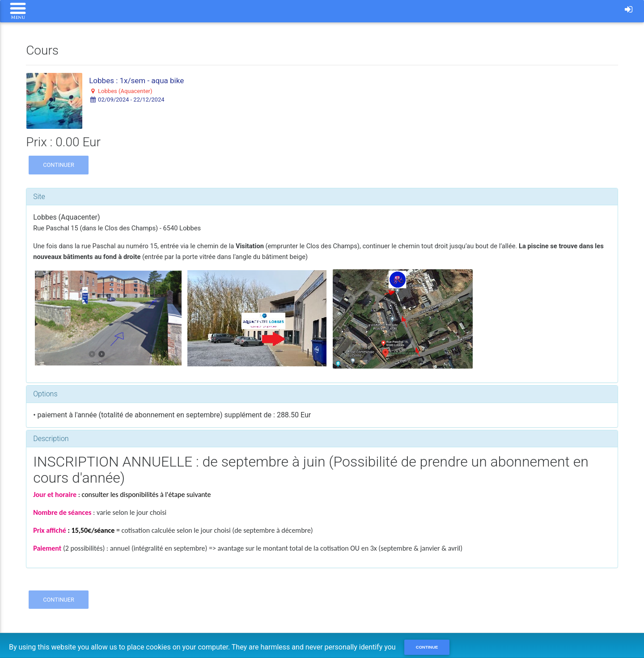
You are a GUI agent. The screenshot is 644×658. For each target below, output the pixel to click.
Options (45, 394)
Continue (427, 647)
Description (51, 439)
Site (39, 197)
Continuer (59, 165)
